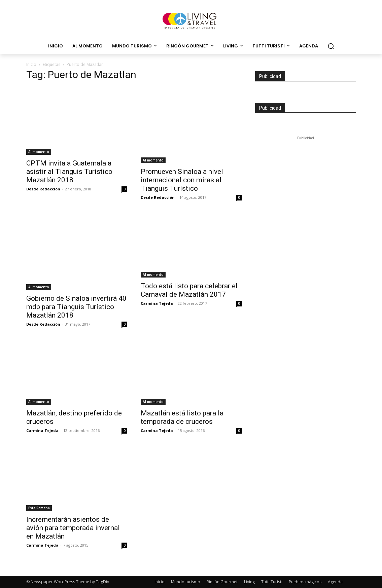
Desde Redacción (43, 189)
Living (249, 582)
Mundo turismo (186, 582)
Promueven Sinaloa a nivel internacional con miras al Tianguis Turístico (182, 180)
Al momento (39, 152)
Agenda (335, 582)
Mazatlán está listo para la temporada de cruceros (182, 417)
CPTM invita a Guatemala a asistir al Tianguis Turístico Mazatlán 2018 (69, 172)
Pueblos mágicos (305, 582)
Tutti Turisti (272, 582)
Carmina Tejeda (157, 303)
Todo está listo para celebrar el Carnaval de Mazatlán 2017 (189, 290)
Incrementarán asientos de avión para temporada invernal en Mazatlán (73, 528)
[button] (331, 46)
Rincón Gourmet (222, 582)
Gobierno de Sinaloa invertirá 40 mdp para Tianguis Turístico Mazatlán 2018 (76, 307)
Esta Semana (39, 508)
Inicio (31, 64)
